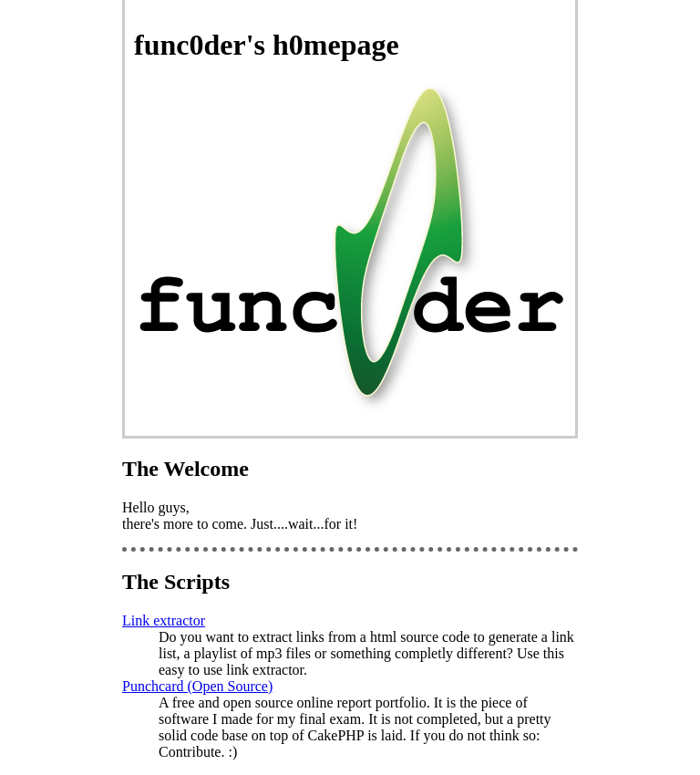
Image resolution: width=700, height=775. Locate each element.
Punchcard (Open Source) (197, 686)
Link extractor (164, 620)
